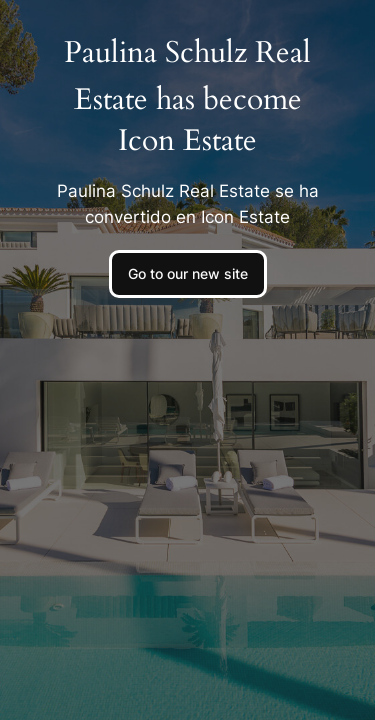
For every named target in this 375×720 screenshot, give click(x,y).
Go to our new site (188, 273)
